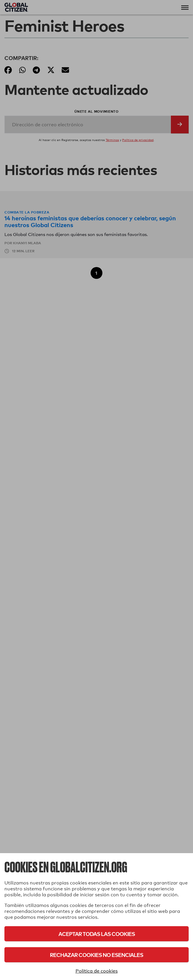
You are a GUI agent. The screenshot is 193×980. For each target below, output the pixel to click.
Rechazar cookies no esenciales (97, 955)
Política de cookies (97, 971)
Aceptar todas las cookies (97, 934)
